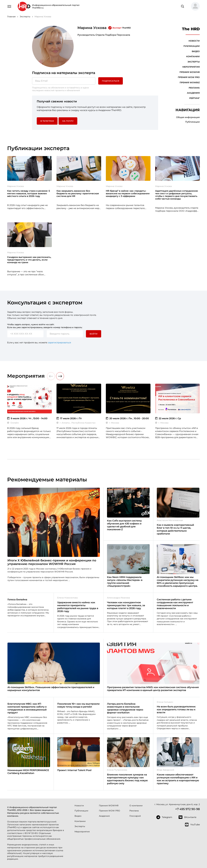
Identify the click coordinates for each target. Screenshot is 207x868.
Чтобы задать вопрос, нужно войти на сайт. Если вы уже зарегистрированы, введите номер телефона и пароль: (45, 326)
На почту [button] (68, 121)
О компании (136, 806)
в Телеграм (47, 121)
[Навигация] (9, 6)
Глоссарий (135, 816)
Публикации (192, 46)
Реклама (194, 88)
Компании (193, 56)
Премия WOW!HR (190, 72)
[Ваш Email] (64, 81)
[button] (194, 6)
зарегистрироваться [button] (59, 343)
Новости (194, 41)
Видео (196, 51)
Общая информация (188, 117)
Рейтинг (194, 98)
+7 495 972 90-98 (188, 809)
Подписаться (111, 81)
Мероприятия (191, 67)
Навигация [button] (188, 110)
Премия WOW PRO (189, 77)
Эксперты (194, 62)
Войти (94, 334)
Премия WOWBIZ (190, 82)
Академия (193, 93)
